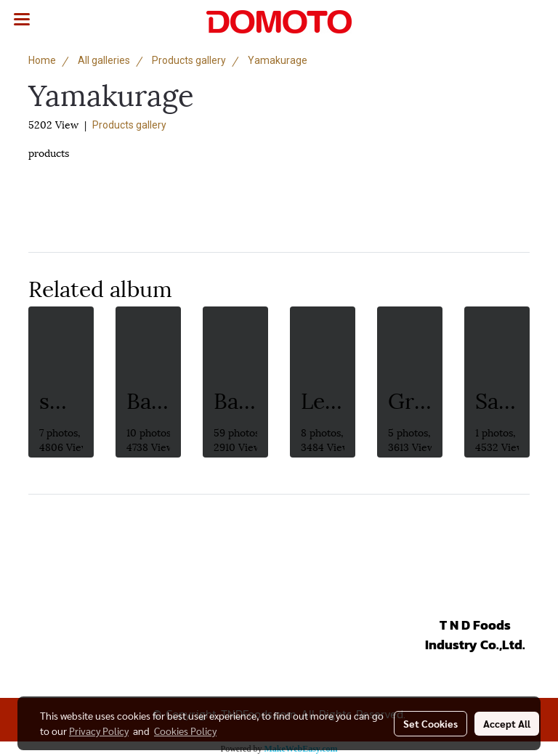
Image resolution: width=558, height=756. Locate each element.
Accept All (507, 723)
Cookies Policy (185, 731)
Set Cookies (430, 723)
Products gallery (129, 125)
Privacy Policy (99, 731)
